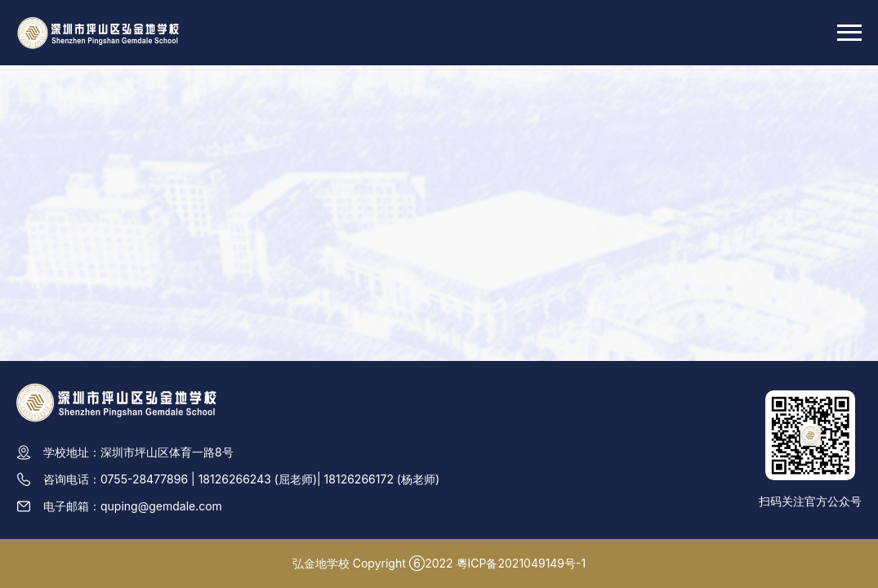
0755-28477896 (144, 479)
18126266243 (235, 479)
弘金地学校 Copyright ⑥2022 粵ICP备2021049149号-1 (439, 563)
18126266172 (359, 479)
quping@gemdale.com (161, 506)
